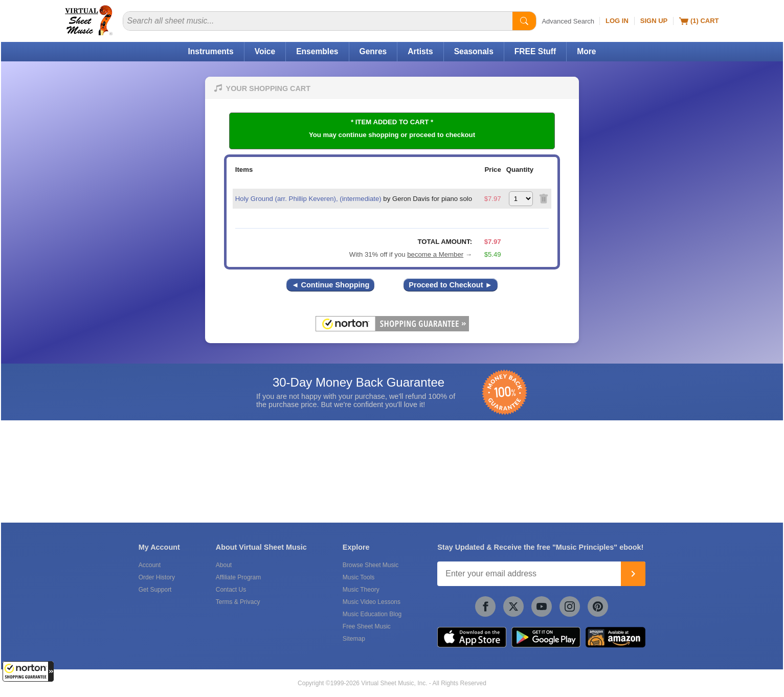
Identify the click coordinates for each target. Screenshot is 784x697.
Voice (265, 51)
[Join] (633, 574)
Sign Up (654, 21)
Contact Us (231, 590)
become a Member (435, 254)
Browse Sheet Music (371, 565)
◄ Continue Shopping (330, 285)
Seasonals (474, 51)
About (224, 565)
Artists (420, 51)
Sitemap (354, 639)
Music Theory (361, 590)
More (586, 51)
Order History (157, 577)
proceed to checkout (442, 135)
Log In (617, 21)
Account (150, 565)
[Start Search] (524, 21)
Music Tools (359, 577)
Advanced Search (568, 21)
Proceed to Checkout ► (451, 285)
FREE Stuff (535, 51)
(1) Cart (699, 21)
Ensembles (317, 51)
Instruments (210, 51)
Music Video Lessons (372, 602)
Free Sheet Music (367, 626)
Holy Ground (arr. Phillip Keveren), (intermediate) (308, 199)
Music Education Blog (372, 614)
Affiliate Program (238, 577)
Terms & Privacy (238, 602)
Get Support (155, 590)
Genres (373, 51)
